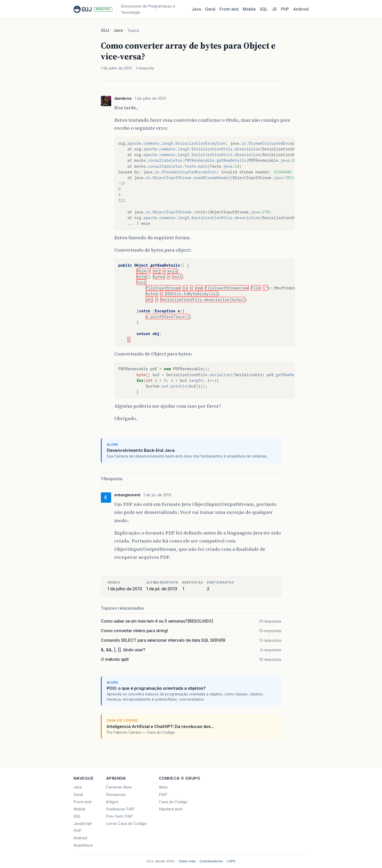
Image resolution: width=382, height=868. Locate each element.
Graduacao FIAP (120, 809)
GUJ (105, 30)
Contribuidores (211, 861)
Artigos (112, 802)
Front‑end (229, 9)
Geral (210, 9)
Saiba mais (187, 861)
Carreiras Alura (119, 787)
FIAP (163, 795)
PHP (285, 9)
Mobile (249, 9)
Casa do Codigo (173, 802)
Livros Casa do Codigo (126, 824)
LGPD (231, 861)
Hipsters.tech (171, 809)
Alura (163, 787)
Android (301, 9)
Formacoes (116, 795)
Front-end (82, 802)
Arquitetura (83, 845)
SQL (264, 9)
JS (274, 9)
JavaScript (83, 824)
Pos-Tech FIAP (119, 816)
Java (196, 9)
